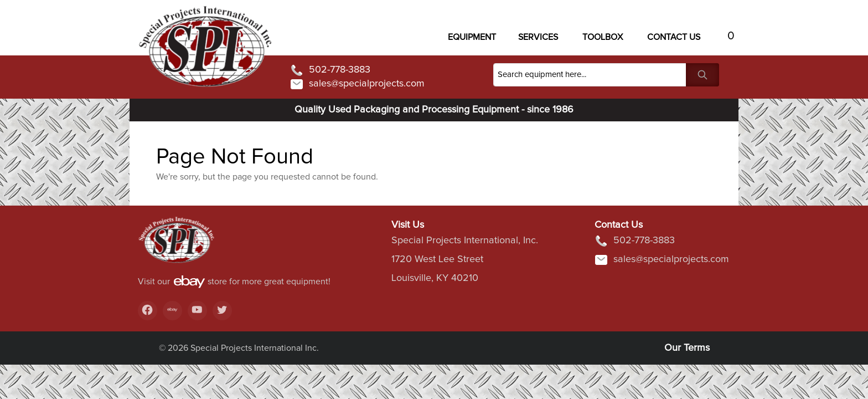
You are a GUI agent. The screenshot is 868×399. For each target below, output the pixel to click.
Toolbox (603, 37)
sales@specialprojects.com (357, 84)
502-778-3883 (330, 70)
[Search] (590, 75)
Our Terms (687, 348)
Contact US (674, 37)
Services (538, 37)
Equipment (472, 37)
